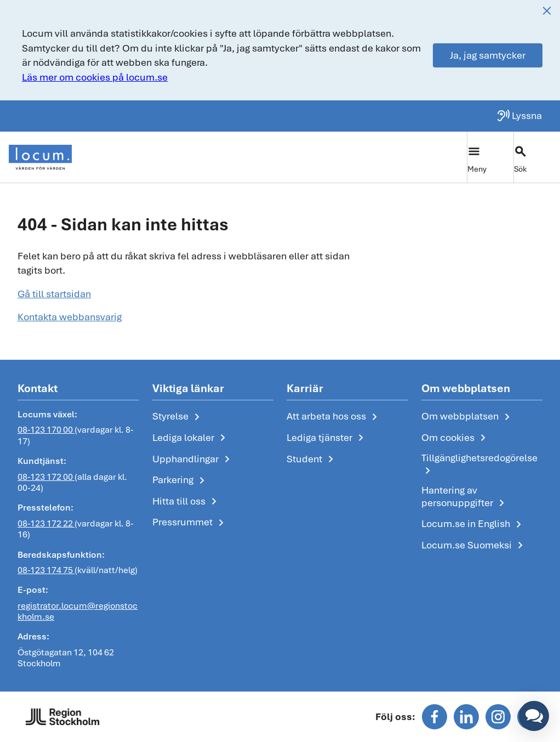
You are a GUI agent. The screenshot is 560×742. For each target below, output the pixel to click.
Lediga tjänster (327, 438)
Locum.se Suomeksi (474, 546)
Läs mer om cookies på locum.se (95, 77)
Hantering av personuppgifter (465, 497)
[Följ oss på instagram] (498, 717)
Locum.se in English (473, 524)
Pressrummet (190, 523)
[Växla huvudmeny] (490, 157)
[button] (534, 716)
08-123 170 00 (46, 430)
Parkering (181, 480)
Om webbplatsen (468, 417)
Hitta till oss (187, 502)
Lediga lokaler (191, 438)
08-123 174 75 (46, 570)
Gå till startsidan (54, 294)
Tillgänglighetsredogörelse (479, 465)
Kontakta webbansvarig (70, 317)
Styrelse (178, 417)
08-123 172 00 (46, 477)
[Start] (40, 157)
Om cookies (456, 438)
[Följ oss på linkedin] (466, 717)
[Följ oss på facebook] (435, 717)
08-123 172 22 (46, 523)
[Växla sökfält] (537, 157)
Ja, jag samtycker (488, 55)
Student (312, 460)
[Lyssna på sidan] (519, 116)
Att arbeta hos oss (334, 417)
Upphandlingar (193, 460)
